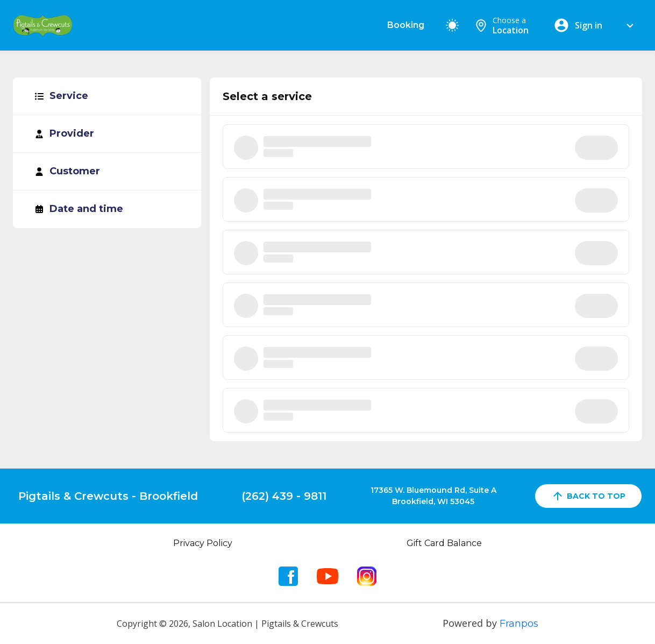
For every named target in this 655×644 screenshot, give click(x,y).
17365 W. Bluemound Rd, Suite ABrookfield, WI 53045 (433, 496)
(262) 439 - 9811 (284, 496)
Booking (406, 25)
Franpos (519, 624)
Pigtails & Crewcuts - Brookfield (108, 496)
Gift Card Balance (444, 543)
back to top (588, 496)
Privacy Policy (203, 543)
